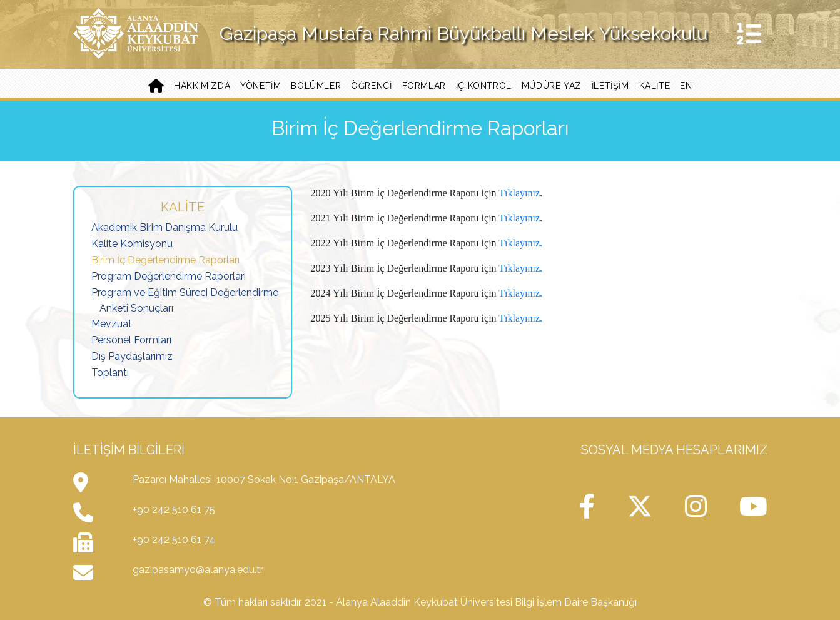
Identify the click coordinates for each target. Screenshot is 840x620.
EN (686, 86)
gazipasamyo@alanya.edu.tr (198, 570)
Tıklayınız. (520, 243)
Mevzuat (112, 324)
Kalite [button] (655, 86)
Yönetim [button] (261, 86)
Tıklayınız (519, 193)
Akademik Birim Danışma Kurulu (164, 227)
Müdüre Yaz (552, 86)
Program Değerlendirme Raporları (169, 276)
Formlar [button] (424, 86)
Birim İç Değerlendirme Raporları (165, 260)
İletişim (610, 86)
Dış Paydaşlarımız (132, 356)
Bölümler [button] (316, 86)
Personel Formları (131, 340)
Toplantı (110, 373)
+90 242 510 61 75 (174, 510)
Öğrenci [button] (371, 86)
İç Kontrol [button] (484, 86)
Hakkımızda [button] (202, 86)
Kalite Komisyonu (132, 244)
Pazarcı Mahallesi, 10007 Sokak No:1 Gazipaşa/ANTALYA (264, 480)
